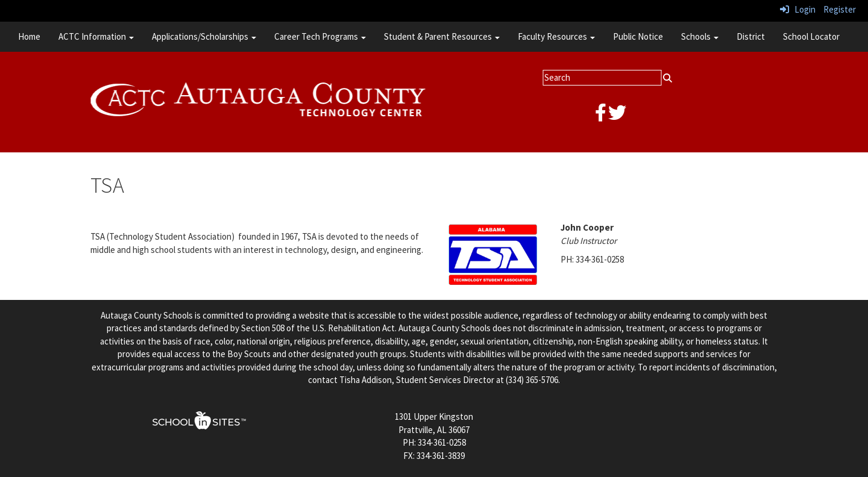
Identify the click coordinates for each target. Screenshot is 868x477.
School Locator (811, 36)
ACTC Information (96, 36)
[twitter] (617, 116)
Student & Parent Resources (442, 36)
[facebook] (601, 116)
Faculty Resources (556, 36)
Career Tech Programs (320, 36)
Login (798, 9)
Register (840, 9)
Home (29, 36)
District (751, 36)
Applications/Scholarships (204, 36)
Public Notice (638, 36)
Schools (700, 36)
